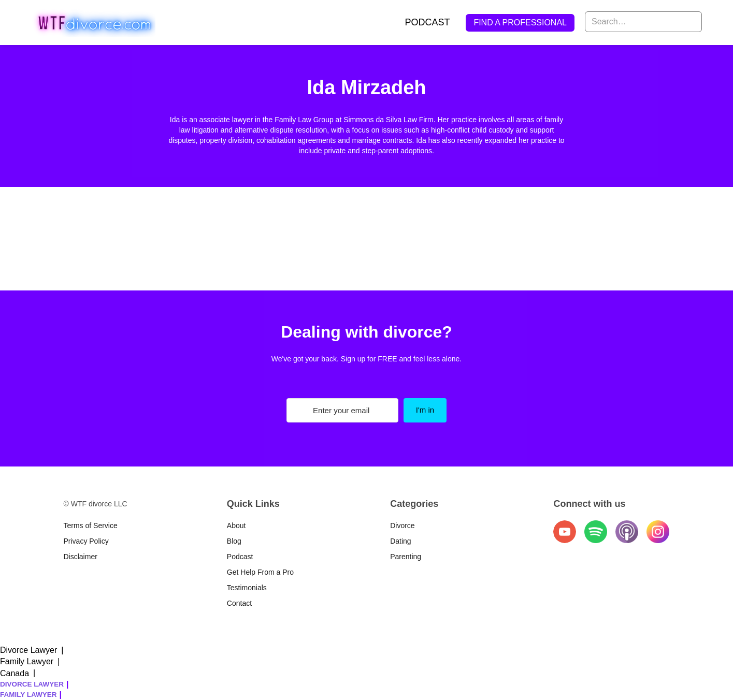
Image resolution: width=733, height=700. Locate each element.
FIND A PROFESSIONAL (520, 23)
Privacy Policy (86, 541)
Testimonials (247, 588)
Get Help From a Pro (260, 572)
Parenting (406, 557)
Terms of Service (91, 526)
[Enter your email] (342, 410)
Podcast (240, 557)
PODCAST (427, 22)
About (236, 526)
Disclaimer (81, 557)
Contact (239, 603)
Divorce (402, 526)
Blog (234, 541)
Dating (400, 541)
